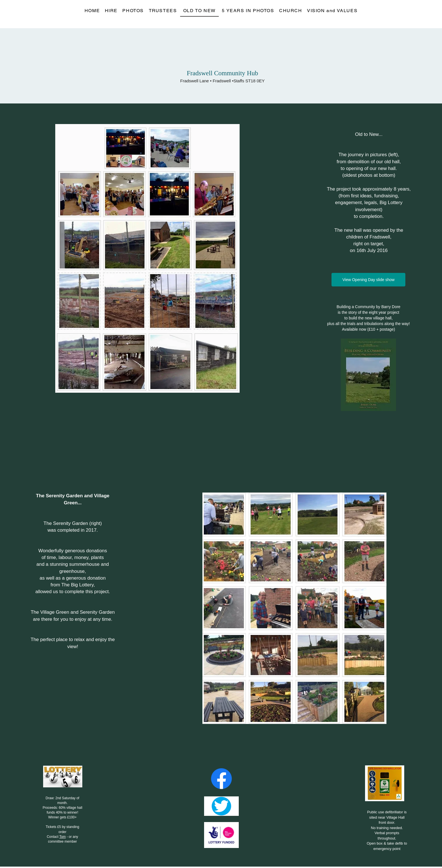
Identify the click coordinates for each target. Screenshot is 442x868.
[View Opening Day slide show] (368, 280)
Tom (62, 837)
